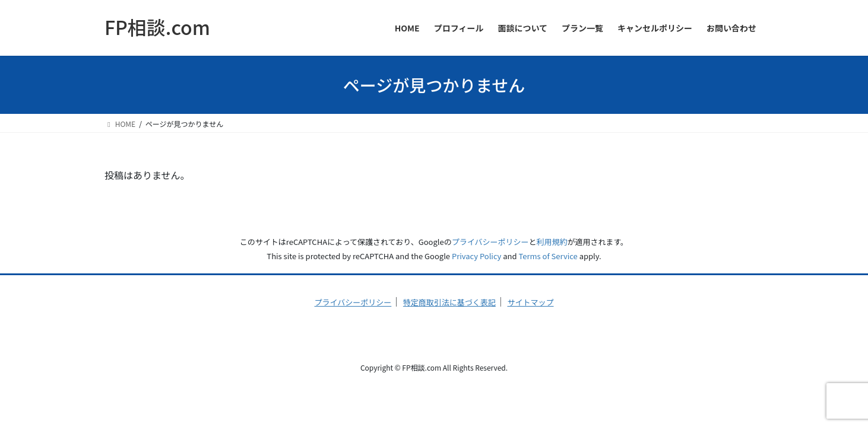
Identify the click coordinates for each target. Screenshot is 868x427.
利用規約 (552, 242)
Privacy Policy (476, 256)
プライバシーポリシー (490, 242)
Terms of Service (548, 256)
